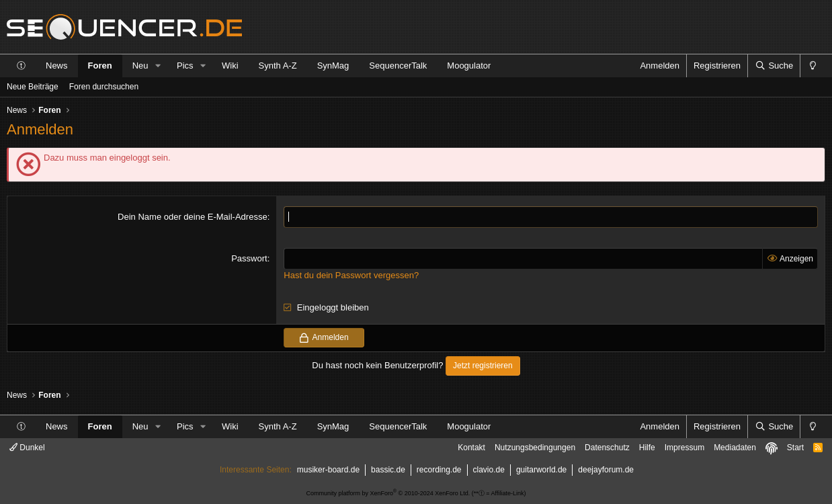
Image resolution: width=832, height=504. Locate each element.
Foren (100, 66)
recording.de (439, 470)
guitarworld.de (541, 470)
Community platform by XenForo (388, 493)
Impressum (684, 448)
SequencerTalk (398, 66)
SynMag (333, 66)
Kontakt (471, 448)
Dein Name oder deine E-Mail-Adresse (193, 217)
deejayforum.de (606, 470)
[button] (158, 66)
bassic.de (388, 470)
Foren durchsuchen (104, 87)
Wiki (230, 66)
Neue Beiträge (33, 87)
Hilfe (647, 448)
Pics (185, 66)
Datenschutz (607, 448)
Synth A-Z (278, 66)
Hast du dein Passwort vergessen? (351, 275)
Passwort (249, 258)
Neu (140, 66)
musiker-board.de (328, 470)
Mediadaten (735, 448)
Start (795, 448)
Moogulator (469, 66)
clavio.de (489, 470)
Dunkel (27, 448)
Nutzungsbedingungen (535, 448)
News (57, 66)
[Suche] (774, 66)
